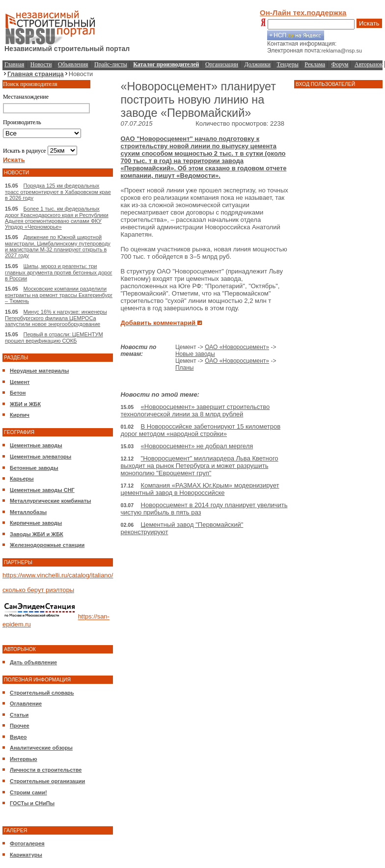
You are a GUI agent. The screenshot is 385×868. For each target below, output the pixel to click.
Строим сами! (28, 792)
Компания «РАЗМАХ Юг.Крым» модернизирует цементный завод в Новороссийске (200, 489)
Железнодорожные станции (47, 545)
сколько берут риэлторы (38, 590)
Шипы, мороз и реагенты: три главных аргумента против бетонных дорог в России (59, 272)
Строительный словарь (42, 693)
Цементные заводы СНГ (42, 490)
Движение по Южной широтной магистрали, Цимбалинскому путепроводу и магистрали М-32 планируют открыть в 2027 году (58, 246)
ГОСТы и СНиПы (32, 803)
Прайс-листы (111, 64)
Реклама (315, 64)
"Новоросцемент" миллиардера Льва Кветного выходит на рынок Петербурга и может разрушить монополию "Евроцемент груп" (199, 466)
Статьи (19, 715)
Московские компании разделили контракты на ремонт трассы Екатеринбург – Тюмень (59, 295)
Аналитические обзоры (41, 748)
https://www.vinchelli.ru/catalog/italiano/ (58, 575)
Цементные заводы (36, 445)
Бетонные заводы (34, 468)
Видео (18, 737)
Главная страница (36, 74)
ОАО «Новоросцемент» (237, 347)
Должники (258, 64)
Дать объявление (33, 662)
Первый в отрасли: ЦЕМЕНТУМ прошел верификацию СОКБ (54, 338)
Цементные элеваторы (41, 457)
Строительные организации (47, 781)
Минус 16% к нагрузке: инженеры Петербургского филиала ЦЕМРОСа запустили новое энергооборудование (56, 318)
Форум (340, 64)
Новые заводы (195, 354)
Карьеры (22, 479)
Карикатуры (26, 855)
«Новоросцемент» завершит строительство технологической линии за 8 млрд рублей (195, 410)
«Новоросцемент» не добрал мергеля (197, 446)
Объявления (73, 64)
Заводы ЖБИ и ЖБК (37, 534)
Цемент (20, 382)
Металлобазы (28, 512)
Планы (185, 368)
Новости (41, 64)
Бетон (18, 393)
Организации (222, 64)
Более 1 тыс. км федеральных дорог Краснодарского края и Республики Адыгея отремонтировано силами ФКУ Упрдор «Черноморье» (57, 218)
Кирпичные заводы (36, 523)
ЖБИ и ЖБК (25, 404)
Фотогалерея (27, 843)
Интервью (24, 759)
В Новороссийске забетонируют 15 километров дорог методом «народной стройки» (200, 430)
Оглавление (26, 704)
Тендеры (288, 64)
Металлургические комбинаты (50, 501)
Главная (14, 64)
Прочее (20, 726)
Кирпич (20, 415)
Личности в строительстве (46, 770)
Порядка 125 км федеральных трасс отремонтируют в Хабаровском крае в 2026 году (58, 192)
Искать (369, 23)
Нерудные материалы (39, 371)
